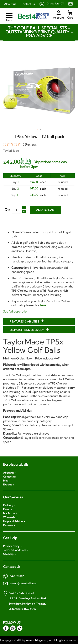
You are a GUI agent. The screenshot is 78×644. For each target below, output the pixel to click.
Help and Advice (13, 521)
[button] (67, 90)
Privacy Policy (11, 546)
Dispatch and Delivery (27, 330)
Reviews (8, 525)
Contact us (28, 4)
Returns (8, 509)
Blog (6, 481)
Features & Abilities (25, 321)
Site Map (8, 554)
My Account (10, 513)
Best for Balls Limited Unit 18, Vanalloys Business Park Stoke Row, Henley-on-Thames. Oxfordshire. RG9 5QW (25, 601)
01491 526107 (55, 4)
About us (10, 4)
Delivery (8, 505)
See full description (16, 311)
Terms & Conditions (15, 550)
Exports (8, 485)
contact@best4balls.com (20, 584)
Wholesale (9, 517)
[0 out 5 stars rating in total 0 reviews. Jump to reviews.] (20, 144)
